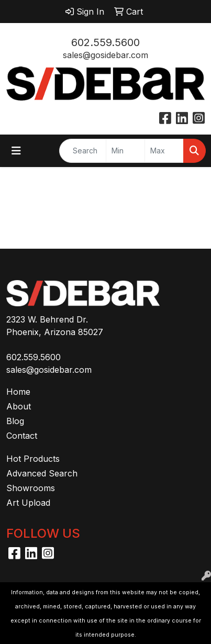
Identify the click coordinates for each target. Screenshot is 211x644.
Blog (15, 421)
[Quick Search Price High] (164, 151)
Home (18, 392)
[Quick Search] (83, 151)
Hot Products (33, 459)
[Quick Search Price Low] (125, 151)
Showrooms (31, 488)
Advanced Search (42, 473)
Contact (22, 436)
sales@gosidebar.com (105, 55)
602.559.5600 (105, 42)
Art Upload (28, 503)
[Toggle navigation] (16, 151)
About (19, 406)
